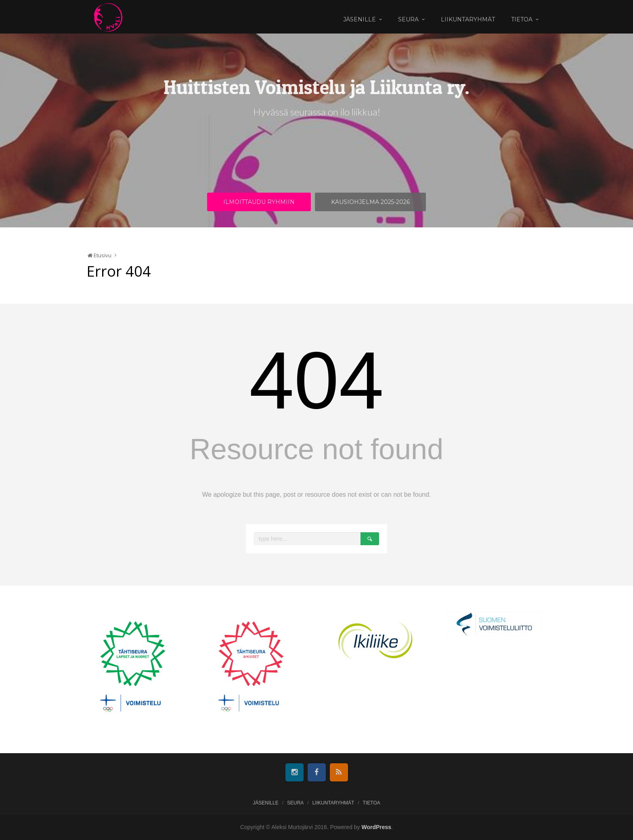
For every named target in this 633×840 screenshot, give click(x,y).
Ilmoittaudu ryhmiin (259, 202)
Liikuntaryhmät (468, 19)
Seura (408, 19)
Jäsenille (359, 19)
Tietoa (522, 19)
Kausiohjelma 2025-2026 (370, 202)
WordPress (377, 827)
